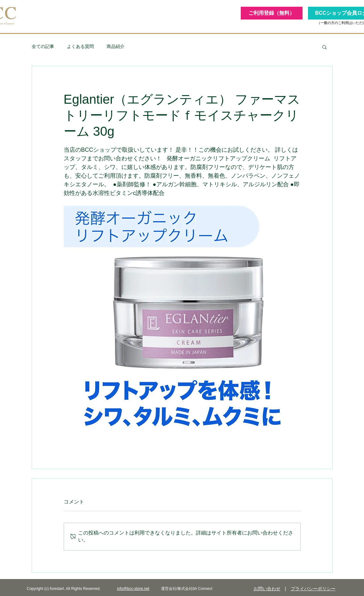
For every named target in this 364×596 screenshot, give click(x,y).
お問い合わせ (267, 589)
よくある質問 (80, 46)
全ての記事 (43, 46)
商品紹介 (116, 46)
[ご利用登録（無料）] (272, 13)
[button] (324, 47)
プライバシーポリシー (313, 589)
